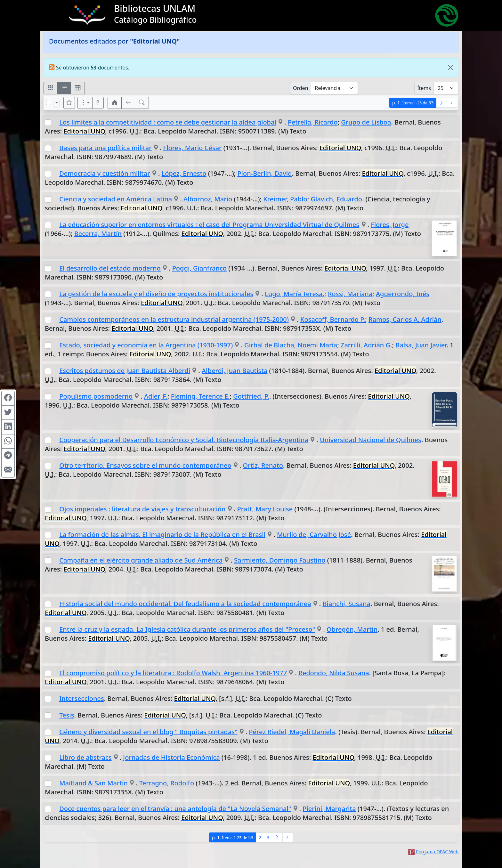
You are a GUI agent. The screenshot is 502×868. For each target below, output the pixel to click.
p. (413, 103)
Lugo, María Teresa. (295, 294)
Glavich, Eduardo (336, 199)
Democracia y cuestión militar (105, 173)
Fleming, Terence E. (200, 396)
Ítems (424, 88)
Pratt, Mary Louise (265, 509)
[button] (98, 103)
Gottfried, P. (251, 396)
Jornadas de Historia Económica (171, 757)
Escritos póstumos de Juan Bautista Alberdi (125, 371)
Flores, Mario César (193, 148)
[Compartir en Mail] (8, 470)
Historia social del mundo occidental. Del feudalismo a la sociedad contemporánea (185, 604)
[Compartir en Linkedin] (8, 427)
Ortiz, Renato (263, 465)
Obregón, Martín (352, 629)
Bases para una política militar (105, 148)
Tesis (67, 715)
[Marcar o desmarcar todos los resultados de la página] (49, 102)
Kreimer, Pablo (285, 199)
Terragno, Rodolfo (167, 783)
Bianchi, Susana (346, 604)
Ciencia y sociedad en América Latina (116, 199)
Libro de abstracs (85, 757)
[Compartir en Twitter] (8, 412)
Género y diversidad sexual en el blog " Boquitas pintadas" (148, 732)
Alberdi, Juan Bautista (235, 371)
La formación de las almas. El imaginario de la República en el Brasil (162, 535)
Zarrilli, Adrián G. (366, 345)
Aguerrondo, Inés (403, 294)
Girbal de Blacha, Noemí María (291, 345)
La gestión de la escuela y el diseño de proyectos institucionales (156, 294)
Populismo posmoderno (96, 396)
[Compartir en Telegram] (8, 456)
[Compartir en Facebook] (8, 398)
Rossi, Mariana (350, 294)
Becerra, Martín (98, 234)
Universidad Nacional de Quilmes (371, 440)
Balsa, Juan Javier (421, 345)
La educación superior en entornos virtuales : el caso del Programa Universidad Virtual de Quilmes (209, 225)
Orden (301, 88)
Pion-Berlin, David (264, 173)
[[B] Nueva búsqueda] (142, 103)
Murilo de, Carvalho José (314, 535)
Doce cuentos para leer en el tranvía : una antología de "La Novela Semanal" (175, 809)
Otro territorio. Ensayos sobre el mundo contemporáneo (145, 465)
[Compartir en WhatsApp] (8, 441)
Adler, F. (156, 396)
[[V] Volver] (128, 103)
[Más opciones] (85, 103)
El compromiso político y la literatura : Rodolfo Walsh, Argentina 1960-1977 (173, 673)
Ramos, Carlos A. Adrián (405, 319)
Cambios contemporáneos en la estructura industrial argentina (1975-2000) (174, 319)
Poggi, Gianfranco (199, 268)
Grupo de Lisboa (366, 122)
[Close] (450, 68)
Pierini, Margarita (329, 809)
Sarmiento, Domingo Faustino (280, 560)
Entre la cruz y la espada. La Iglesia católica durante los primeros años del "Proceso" (187, 629)
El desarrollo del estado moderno (110, 268)
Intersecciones (81, 698)
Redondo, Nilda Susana (334, 673)
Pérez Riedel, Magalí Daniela (292, 732)
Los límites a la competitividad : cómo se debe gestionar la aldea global (168, 122)
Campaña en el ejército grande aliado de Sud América (141, 560)
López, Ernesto (184, 173)
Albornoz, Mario (208, 199)
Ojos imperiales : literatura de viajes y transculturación (142, 509)
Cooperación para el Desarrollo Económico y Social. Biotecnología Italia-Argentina (184, 440)
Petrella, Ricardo (313, 122)
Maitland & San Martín (93, 783)
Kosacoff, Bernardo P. (333, 319)
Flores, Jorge (390, 225)
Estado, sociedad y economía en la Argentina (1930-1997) (146, 345)
